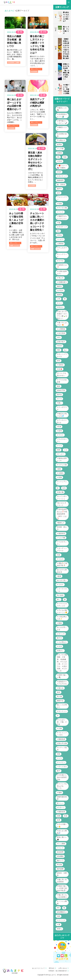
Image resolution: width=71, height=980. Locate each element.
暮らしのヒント (36, 69)
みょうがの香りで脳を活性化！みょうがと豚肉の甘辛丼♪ (16, 220)
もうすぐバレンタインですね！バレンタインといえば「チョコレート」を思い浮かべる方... (37, 238)
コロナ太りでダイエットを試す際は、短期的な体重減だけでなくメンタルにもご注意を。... (35, 177)
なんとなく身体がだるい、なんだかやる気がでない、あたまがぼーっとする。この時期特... (14, 117)
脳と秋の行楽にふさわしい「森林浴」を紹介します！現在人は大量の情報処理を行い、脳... (14, 54)
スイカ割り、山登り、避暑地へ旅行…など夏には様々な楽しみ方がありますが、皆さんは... (16, 235)
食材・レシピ (15, 245)
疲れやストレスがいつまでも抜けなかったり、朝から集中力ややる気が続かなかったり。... (37, 61)
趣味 (18, 62)
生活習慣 (11, 62)
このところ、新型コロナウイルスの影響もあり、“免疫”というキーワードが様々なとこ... (38, 114)
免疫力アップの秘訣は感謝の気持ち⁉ (37, 103)
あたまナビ (9, 11)
